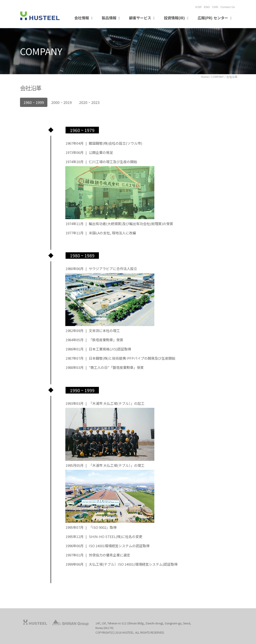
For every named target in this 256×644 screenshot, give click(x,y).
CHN (215, 7)
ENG (207, 7)
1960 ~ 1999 (34, 102)
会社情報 (83, 18)
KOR (198, 7)
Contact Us (228, 7)
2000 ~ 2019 (62, 102)
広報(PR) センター (215, 18)
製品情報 (111, 18)
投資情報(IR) (176, 18)
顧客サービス (142, 18)
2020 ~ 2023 (89, 102)
